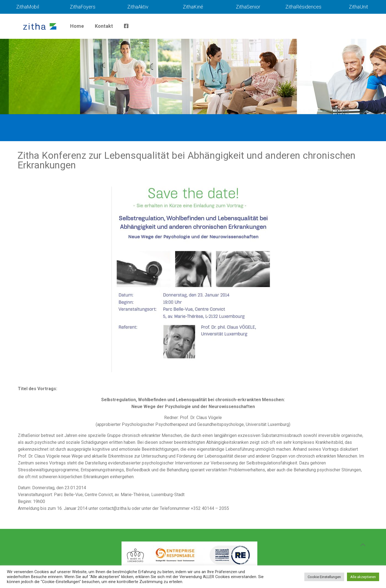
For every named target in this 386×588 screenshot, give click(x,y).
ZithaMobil (28, 7)
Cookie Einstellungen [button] (324, 577)
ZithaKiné (193, 7)
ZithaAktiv (138, 7)
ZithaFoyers (83, 7)
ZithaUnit (359, 7)
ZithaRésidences (303, 7)
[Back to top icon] (363, 545)
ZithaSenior (248, 7)
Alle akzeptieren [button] (363, 577)
